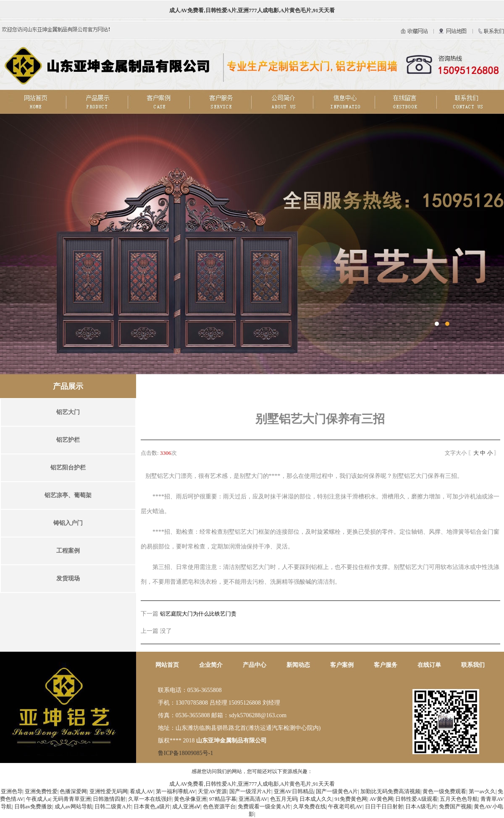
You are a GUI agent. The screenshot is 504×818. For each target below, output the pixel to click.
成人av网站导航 (73, 806)
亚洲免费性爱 (41, 791)
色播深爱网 (73, 791)
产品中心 (255, 665)
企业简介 (211, 665)
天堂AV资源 (212, 791)
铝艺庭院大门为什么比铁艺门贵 (198, 614)
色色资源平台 (219, 806)
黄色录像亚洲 (190, 799)
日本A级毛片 (421, 806)
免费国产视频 (455, 806)
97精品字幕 (223, 799)
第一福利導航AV (176, 791)
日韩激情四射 (109, 799)
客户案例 (342, 665)
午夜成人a (38, 799)
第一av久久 (482, 791)
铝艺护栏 (68, 440)
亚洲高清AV (253, 799)
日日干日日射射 (384, 806)
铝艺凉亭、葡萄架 (68, 495)
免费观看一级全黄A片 (264, 806)
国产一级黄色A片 (337, 791)
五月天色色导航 (459, 799)
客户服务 (386, 665)
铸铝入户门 (68, 523)
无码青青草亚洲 (72, 799)
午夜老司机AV (345, 806)
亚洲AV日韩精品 (294, 791)
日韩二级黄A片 (113, 806)
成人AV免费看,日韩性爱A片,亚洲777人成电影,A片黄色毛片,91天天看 (252, 10)
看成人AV (142, 791)
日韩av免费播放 (33, 806)
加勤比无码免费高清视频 (390, 791)
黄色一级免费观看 (444, 791)
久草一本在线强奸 (150, 799)
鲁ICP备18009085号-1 (185, 753)
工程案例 (68, 551)
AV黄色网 (381, 799)
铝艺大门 (68, 412)
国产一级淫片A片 (250, 791)
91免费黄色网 (351, 799)
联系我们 (473, 665)
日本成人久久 (316, 799)
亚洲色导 (12, 791)
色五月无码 (284, 799)
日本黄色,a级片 (152, 806)
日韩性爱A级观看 (416, 799)
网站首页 (167, 665)
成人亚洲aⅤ (186, 806)
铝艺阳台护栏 (68, 468)
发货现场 (68, 578)
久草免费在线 (310, 806)
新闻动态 (298, 665)
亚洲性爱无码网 (109, 791)
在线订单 (429, 665)
